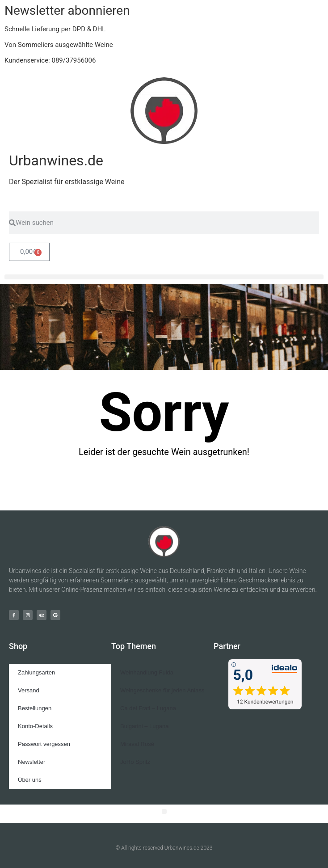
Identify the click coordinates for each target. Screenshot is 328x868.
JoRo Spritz (135, 762)
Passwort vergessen (44, 744)
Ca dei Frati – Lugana (148, 708)
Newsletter (32, 762)
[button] (164, 277)
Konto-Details (35, 726)
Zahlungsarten (36, 672)
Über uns (30, 780)
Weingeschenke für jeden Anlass (162, 690)
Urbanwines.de (56, 160)
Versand (29, 690)
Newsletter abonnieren (67, 11)
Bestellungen (35, 708)
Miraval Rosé (137, 744)
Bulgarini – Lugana (144, 726)
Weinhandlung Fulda (147, 672)
